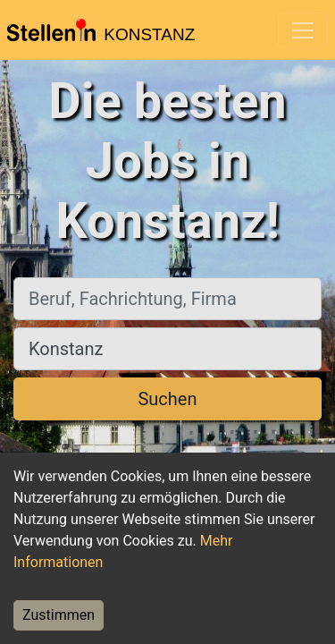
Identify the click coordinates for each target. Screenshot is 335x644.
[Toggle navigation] (303, 30)
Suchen (167, 399)
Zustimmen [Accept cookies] (59, 615)
